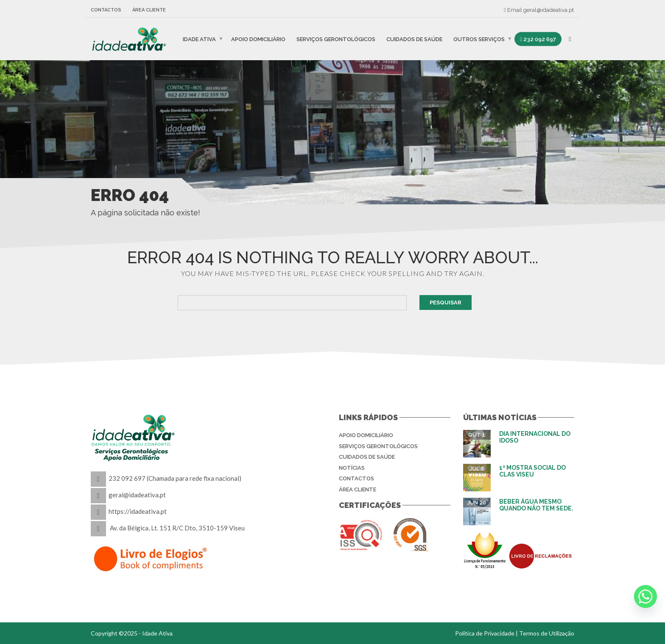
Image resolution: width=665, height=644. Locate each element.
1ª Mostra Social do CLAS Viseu (532, 471)
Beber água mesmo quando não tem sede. (536, 505)
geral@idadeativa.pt (549, 10)
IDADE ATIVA (199, 39)
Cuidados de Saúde (414, 39)
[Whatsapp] (645, 597)
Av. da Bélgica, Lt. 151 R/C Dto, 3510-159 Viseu (177, 528)
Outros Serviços (479, 39)
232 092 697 (538, 39)
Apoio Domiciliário (258, 39)
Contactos (106, 10)
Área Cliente (149, 10)
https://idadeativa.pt (138, 511)
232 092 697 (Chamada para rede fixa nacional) (175, 478)
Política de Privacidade (485, 633)
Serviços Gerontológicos (336, 39)
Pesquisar (446, 302)
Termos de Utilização (547, 633)
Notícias (352, 468)
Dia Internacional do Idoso (535, 437)
